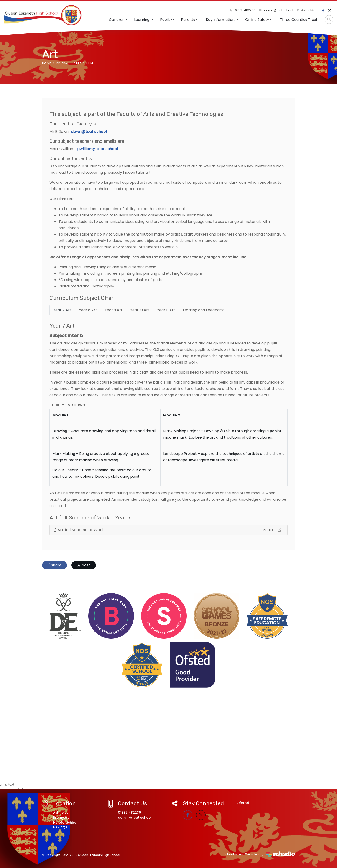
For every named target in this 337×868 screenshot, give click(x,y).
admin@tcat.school (276, 10)
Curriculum (83, 63)
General (118, 20)
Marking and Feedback (203, 310)
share (55, 565)
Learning (143, 20)
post (84, 565)
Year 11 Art (166, 310)
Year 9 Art (114, 310)
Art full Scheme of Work (79, 530)
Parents (190, 20)
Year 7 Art (62, 310)
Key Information (222, 20)
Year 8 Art (88, 310)
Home (46, 63)
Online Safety (259, 20)
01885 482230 (243, 10)
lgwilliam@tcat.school (97, 149)
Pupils (167, 20)
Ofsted (243, 803)
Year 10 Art (140, 310)
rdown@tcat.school (88, 132)
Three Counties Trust (299, 20)
